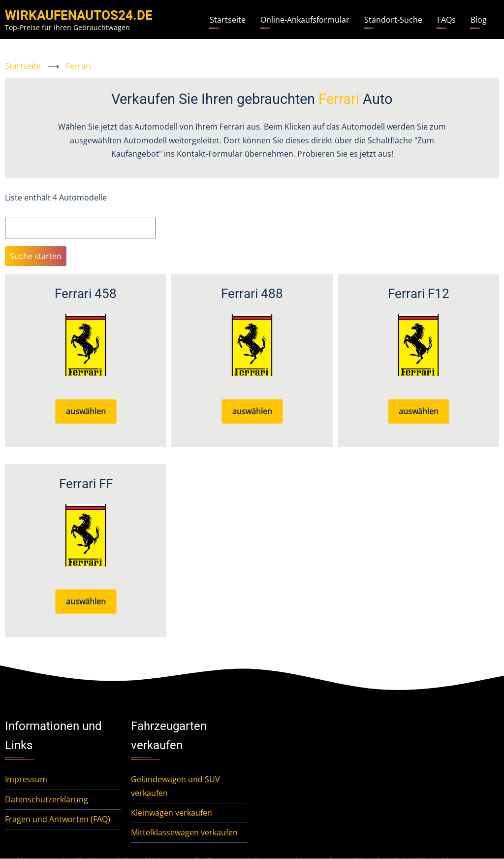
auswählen (86, 411)
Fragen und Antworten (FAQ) (58, 819)
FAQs (446, 20)
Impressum (26, 779)
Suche (16, 211)
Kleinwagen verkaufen (172, 813)
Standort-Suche (393, 20)
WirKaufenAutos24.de (79, 15)
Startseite (228, 20)
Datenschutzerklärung (47, 799)
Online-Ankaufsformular (305, 20)
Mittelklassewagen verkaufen (184, 832)
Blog (479, 20)
